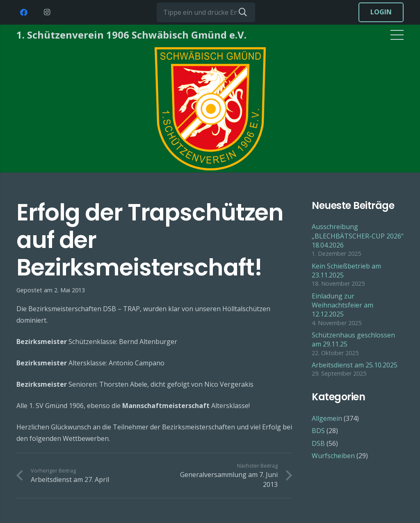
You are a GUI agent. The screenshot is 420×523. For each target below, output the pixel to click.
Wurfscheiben (333, 456)
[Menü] (397, 35)
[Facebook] (24, 12)
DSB (318, 443)
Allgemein (327, 418)
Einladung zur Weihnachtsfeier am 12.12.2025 (342, 305)
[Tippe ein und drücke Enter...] (206, 12)
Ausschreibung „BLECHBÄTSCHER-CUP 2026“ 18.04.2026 (358, 236)
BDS (318, 431)
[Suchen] (243, 12)
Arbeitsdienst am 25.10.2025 (355, 365)
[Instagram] (47, 12)
